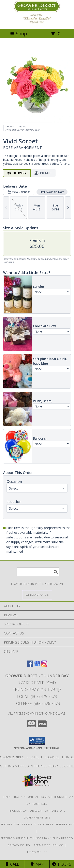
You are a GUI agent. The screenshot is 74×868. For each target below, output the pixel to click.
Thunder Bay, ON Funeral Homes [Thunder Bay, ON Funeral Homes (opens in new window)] (25, 797)
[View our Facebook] (30, 666)
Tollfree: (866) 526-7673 (37, 703)
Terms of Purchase (49, 845)
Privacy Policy (19, 845)
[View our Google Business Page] (37, 666)
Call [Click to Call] (12, 864)
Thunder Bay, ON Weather (28, 811)
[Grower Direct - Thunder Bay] (37, 23)
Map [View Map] (37, 864)
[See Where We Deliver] (37, 595)
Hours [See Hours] (62, 864)
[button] (37, 741)
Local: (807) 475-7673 (37, 697)
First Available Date (52, 192)
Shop (19, 33)
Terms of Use (37, 852)
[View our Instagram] (44, 666)
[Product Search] (38, 572)
